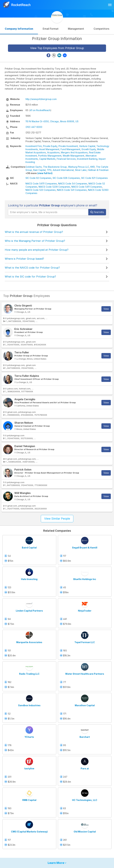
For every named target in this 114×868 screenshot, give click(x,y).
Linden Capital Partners (29, 611)
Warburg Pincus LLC (79, 167)
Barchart (85, 737)
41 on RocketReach (40, 110)
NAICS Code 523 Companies (41, 190)
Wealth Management (73, 156)
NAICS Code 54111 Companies (41, 184)
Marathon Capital (85, 705)
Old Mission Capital (85, 832)
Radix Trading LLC (29, 674)
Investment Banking (87, 159)
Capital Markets (47, 159)
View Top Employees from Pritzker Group (57, 48)
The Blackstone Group (55, 167)
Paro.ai (85, 768)
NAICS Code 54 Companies (73, 184)
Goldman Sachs (34, 167)
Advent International (63, 170)
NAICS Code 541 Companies (72, 190)
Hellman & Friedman (98, 170)
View (106, 309)
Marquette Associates (29, 642)
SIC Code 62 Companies (38, 178)
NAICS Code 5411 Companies (87, 187)
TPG (49, 170)
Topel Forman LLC (85, 642)
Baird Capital (29, 548)
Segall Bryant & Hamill (85, 548)
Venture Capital (87, 146)
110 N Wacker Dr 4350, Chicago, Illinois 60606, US (52, 121)
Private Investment (68, 146)
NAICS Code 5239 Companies (54, 187)
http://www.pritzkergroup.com (41, 99)
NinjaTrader (85, 611)
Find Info (97, 212)
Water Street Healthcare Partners (85, 674)
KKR (93, 167)
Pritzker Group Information (57, 39)
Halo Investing (29, 579)
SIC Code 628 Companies (66, 178)
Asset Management (49, 149)
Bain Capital (39, 170)
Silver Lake (81, 170)
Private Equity (50, 146)
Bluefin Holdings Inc (85, 579)
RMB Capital (29, 800)
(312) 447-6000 (34, 127)
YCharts (29, 737)
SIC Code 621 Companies (94, 178)
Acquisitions (53, 152)
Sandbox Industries (29, 705)
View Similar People (57, 519)
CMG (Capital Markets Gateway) (29, 832)
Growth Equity (89, 149)
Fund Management (70, 149)
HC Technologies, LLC (85, 800)
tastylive (29, 768)
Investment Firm (34, 146)
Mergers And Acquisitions (74, 152)
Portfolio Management (50, 156)
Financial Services (66, 159)
